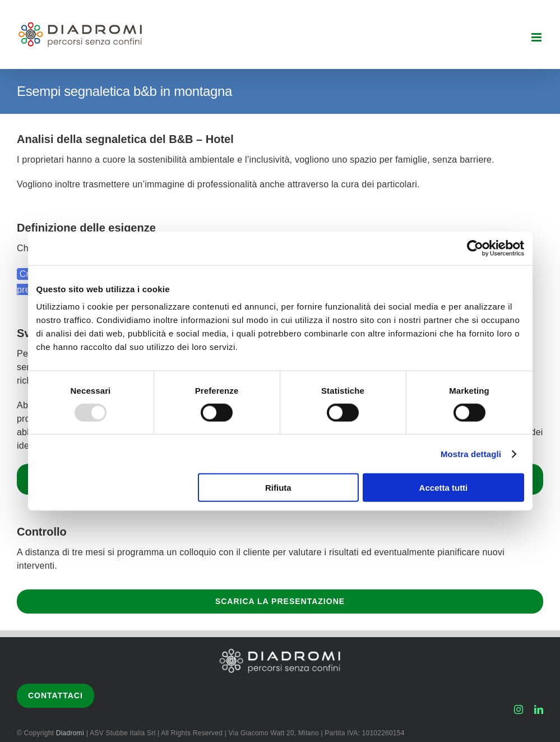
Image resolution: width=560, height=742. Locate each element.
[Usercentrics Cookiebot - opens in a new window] (475, 248)
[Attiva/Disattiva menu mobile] (537, 37)
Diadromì (71, 733)
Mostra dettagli (471, 453)
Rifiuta (278, 488)
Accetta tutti (444, 488)
